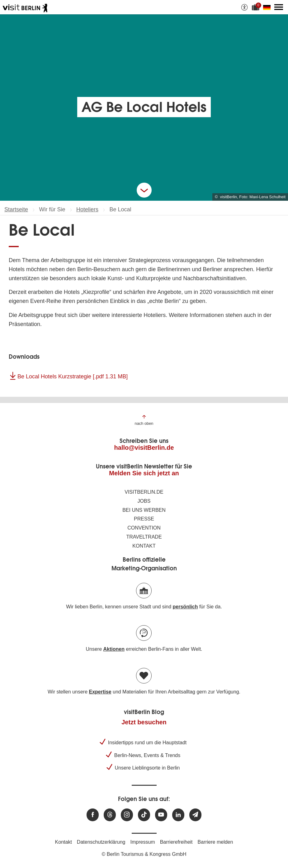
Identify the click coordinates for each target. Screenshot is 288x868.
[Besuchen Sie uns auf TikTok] (144, 815)
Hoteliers (87, 209)
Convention (144, 528)
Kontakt (144, 546)
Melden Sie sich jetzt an (144, 473)
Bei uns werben (144, 510)
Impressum (143, 842)
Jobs (144, 501)
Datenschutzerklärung (101, 842)
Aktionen (114, 649)
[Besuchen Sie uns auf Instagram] (127, 815)
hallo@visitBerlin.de (144, 448)
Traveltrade (144, 537)
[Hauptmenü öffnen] (279, 7)
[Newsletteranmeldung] (195, 815)
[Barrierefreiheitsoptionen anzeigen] (244, 7)
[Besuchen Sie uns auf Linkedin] (178, 815)
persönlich (185, 607)
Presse (144, 519)
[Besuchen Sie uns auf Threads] (110, 815)
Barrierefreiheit (176, 842)
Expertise (100, 692)
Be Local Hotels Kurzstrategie (73, 376)
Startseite (16, 209)
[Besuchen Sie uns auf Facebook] (93, 815)
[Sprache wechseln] (268, 7)
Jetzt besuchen (144, 722)
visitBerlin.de (144, 492)
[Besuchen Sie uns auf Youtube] (161, 815)
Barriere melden (215, 842)
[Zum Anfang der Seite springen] (144, 420)
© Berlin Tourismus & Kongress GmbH (144, 854)
